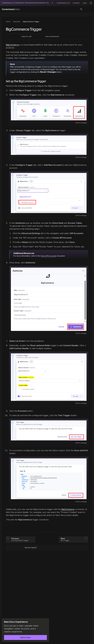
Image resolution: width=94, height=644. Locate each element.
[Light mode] (91, 3)
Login (85, 3)
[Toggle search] (81, 9)
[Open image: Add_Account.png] (49, 193)
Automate (17, 22)
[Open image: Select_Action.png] (49, 145)
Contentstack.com (63, 3)
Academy (76, 3)
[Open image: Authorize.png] (49, 299)
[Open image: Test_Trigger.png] (49, 430)
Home (8, 22)
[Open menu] (88, 9)
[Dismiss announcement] (45, 622)
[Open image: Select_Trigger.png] (49, 110)
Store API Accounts (48, 256)
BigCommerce (12, 45)
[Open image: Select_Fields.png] (49, 377)
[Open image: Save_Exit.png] (49, 479)
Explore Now (26, 637)
